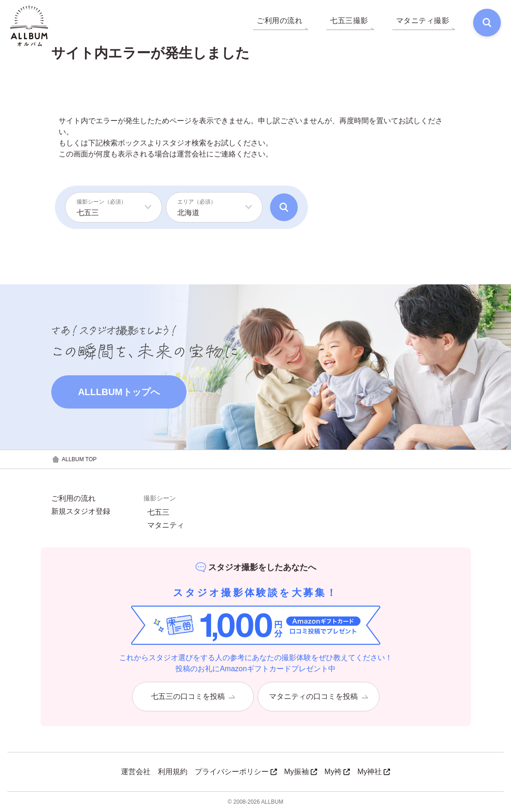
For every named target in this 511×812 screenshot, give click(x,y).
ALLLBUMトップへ (119, 392)
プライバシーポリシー (236, 772)
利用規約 (173, 772)
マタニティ (166, 525)
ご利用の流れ (73, 499)
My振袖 (301, 772)
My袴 (337, 772)
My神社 (374, 772)
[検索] (486, 23)
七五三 (158, 512)
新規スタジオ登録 (81, 511)
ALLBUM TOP (74, 460)
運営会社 (192, 154)
